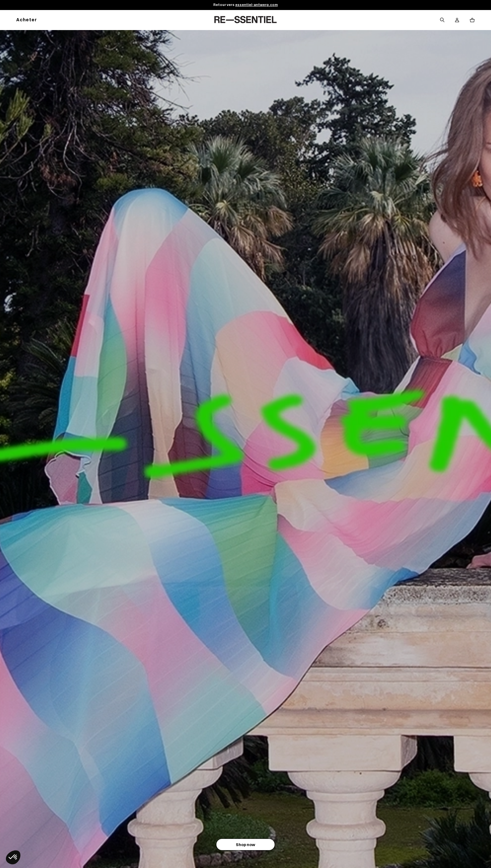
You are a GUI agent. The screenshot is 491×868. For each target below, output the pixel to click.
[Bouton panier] (472, 20)
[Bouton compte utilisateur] (457, 20)
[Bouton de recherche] (442, 20)
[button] (13, 857)
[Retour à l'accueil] (246, 20)
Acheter (27, 20)
